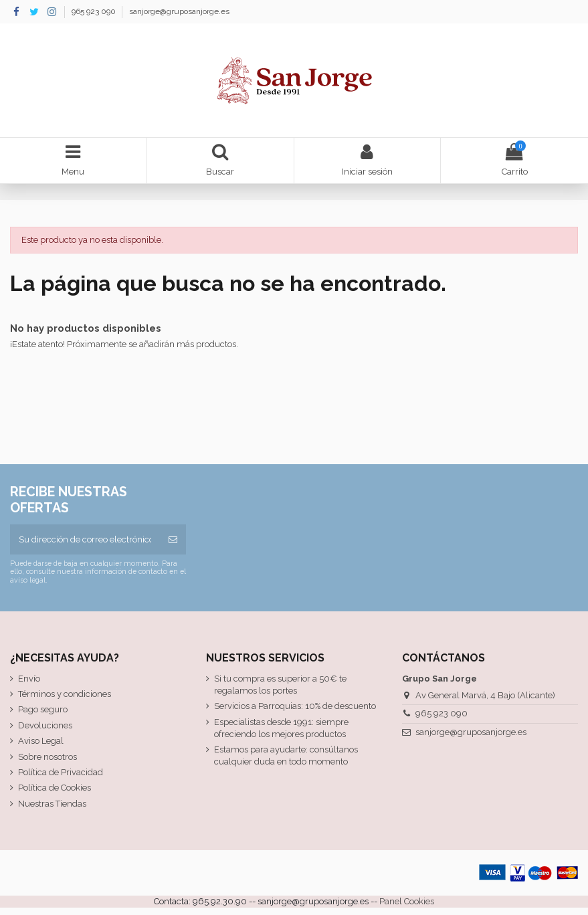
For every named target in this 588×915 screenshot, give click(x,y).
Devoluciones (45, 725)
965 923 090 (95, 11)
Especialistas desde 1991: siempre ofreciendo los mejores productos (281, 728)
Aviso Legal (41, 741)
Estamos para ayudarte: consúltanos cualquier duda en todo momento (286, 755)
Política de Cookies (55, 788)
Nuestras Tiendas (52, 804)
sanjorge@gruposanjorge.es (179, 11)
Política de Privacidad (61, 772)
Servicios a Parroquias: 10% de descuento (295, 706)
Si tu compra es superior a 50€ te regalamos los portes (280, 685)
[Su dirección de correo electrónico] (85, 540)
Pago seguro (43, 709)
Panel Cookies (407, 901)
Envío (29, 679)
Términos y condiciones (65, 694)
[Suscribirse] (173, 540)
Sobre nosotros (47, 757)
